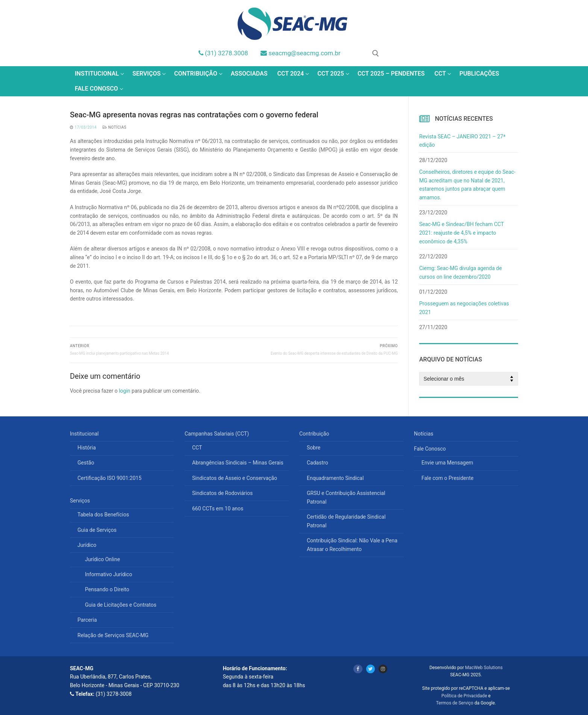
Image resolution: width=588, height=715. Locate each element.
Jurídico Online (102, 559)
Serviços (81, 501)
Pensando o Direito (107, 589)
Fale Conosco (430, 449)
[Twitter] (371, 669)
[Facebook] (358, 669)
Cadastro (317, 463)
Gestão (86, 463)
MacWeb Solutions (484, 668)
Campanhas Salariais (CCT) (217, 434)
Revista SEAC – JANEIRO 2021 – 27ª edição (462, 141)
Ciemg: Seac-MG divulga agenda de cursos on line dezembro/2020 (461, 272)
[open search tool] (376, 53)
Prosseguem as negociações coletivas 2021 (464, 308)
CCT (197, 448)
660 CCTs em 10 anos (218, 509)
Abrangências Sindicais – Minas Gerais (238, 463)
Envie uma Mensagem (447, 463)
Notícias (114, 127)
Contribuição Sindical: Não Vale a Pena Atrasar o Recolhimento (352, 545)
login (124, 391)
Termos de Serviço (455, 703)
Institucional (85, 434)
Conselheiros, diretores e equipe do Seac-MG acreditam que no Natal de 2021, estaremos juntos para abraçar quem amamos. (467, 185)
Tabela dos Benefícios (103, 515)
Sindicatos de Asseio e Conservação (235, 478)
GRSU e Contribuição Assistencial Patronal (346, 497)
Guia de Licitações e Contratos (121, 605)
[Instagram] (383, 669)
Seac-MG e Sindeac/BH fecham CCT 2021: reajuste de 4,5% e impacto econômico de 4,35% (461, 233)
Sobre (314, 448)
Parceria (87, 620)
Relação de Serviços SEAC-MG (113, 635)
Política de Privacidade (464, 696)
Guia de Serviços (97, 530)
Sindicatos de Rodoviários (222, 493)
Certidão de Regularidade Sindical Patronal (346, 521)
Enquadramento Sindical (335, 478)
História (87, 448)
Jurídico (88, 545)
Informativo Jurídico (108, 574)
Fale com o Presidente (448, 478)
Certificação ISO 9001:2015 (109, 478)
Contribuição (315, 434)
